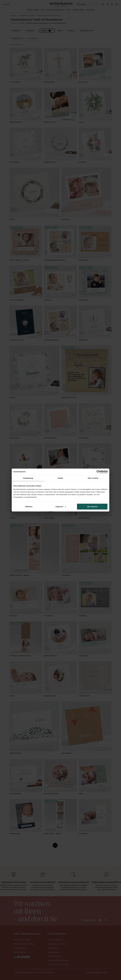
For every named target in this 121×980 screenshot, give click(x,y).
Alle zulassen (92, 506)
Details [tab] (60, 478)
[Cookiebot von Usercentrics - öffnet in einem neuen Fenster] (98, 472)
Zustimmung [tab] (28, 478)
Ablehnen (29, 506)
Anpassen (61, 506)
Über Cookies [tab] (93, 478)
